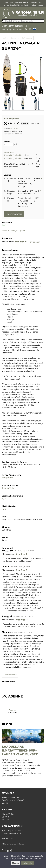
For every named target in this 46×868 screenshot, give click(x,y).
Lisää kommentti (10, 675)
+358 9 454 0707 (14, 831)
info (20, 30)
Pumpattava (7, 478)
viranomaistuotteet (16, 26)
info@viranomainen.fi (11, 833)
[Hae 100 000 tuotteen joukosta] (23, 21)
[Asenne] (12, 702)
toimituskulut (14, 128)
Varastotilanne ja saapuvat (14, 230)
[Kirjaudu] (26, 29)
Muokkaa (16, 863)
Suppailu (15, 38)
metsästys (9, 30)
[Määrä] (9, 144)
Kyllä (4, 498)
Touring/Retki (8, 488)
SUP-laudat (27, 38)
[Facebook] (4, 852)
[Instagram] (10, 852)
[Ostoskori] (30, 30)
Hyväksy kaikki (27, 863)
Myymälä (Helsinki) (13, 155)
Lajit (5, 38)
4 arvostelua (34, 242)
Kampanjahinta (11, 119)
